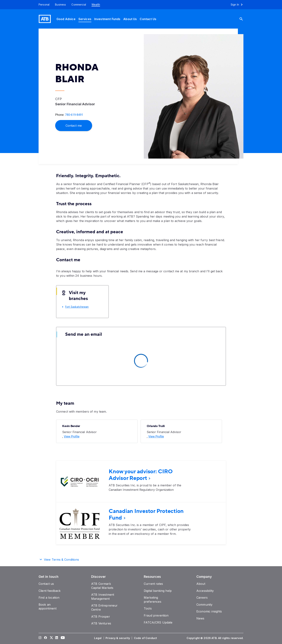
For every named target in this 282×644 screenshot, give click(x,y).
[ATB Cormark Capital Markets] (102, 586)
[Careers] (202, 598)
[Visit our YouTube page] (62, 638)
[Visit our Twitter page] (51, 638)
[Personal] (43, 5)
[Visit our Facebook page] (46, 638)
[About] (201, 584)
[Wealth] (96, 5)
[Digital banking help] (158, 591)
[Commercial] (79, 5)
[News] (200, 618)
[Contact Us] (148, 19)
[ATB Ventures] (101, 623)
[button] (141, 559)
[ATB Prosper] (101, 617)
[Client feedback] (50, 591)
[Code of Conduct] (146, 638)
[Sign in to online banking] (238, 5)
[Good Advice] (66, 19)
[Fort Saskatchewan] (77, 307)
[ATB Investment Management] (103, 597)
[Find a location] (49, 598)
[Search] (244, 19)
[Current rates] (153, 584)
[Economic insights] (209, 611)
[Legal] (98, 638)
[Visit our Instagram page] (40, 638)
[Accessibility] (205, 591)
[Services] (85, 19)
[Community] (204, 605)
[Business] (60, 5)
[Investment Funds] (107, 19)
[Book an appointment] (48, 607)
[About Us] (130, 19)
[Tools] (148, 608)
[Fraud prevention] (156, 615)
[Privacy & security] (118, 638)
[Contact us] (46, 584)
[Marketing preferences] (153, 600)
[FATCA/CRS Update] (158, 622)
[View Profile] (72, 436)
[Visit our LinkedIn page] (57, 638)
